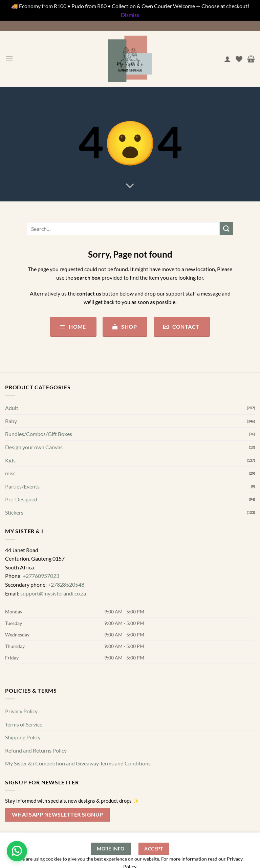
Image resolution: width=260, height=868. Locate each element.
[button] (9, 59)
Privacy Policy (21, 711)
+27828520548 (66, 584)
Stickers (14, 512)
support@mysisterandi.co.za (53, 593)
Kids (10, 460)
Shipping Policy (23, 737)
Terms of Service (24, 724)
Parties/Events (22, 486)
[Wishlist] (239, 59)
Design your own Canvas (34, 447)
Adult (12, 408)
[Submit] (226, 229)
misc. (11, 473)
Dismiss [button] (130, 15)
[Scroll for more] (130, 186)
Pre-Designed (21, 500)
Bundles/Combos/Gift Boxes (39, 434)
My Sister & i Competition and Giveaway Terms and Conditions (78, 764)
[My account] (227, 59)
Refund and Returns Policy (36, 750)
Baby (11, 421)
